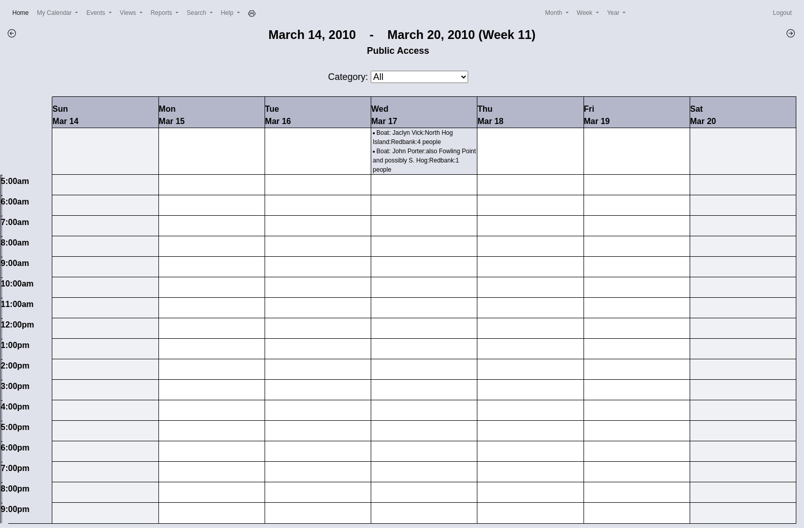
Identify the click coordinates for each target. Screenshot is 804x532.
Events (96, 13)
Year (614, 13)
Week (586, 13)
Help (228, 13)
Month (555, 13)
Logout (782, 13)
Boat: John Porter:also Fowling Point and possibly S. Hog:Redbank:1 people (424, 160)
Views (129, 13)
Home (23, 12)
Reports (162, 13)
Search (197, 13)
